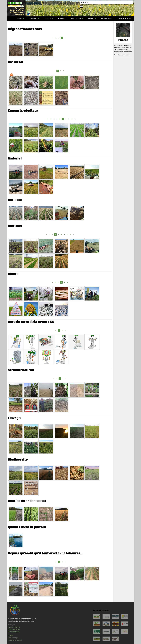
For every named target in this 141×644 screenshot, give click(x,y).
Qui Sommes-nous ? (124, 19)
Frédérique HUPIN (14, 632)
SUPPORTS (34, 19)
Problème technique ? (15, 640)
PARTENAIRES (106, 19)
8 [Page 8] (69, 119)
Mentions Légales (14, 638)
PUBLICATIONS (76, 19)
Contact (10, 636)
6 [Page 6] (64, 235)
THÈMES (20, 19)
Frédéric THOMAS (14, 627)
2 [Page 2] (59, 38)
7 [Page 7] (66, 119)
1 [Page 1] (56, 38)
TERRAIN (48, 19)
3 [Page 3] (64, 71)
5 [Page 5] (60, 119)
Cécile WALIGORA (14, 630)
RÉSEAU (91, 19)
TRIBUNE (61, 19)
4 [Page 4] (57, 119)
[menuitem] (10, 19)
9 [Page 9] (72, 119)
